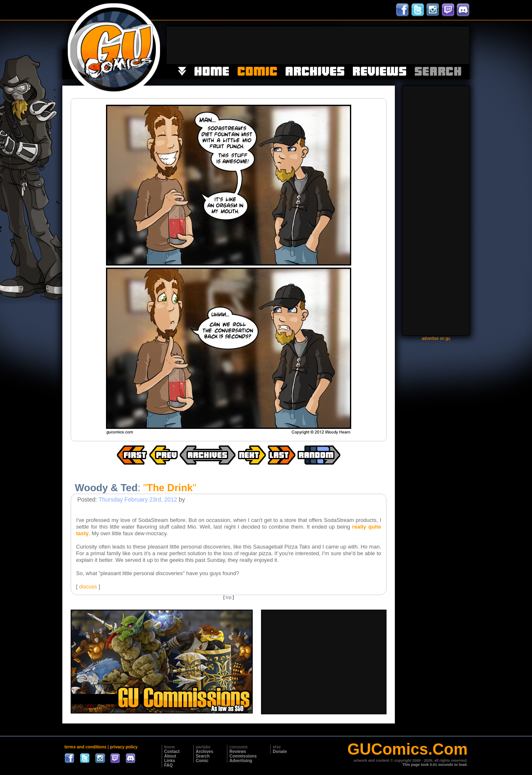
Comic (202, 761)
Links (170, 761)
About (170, 756)
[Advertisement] (318, 45)
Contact (172, 752)
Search (203, 756)
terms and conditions (85, 747)
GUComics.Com (408, 749)
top (229, 597)
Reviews (238, 752)
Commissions (243, 756)
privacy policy (124, 747)
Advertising (241, 761)
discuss (88, 587)
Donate (280, 752)
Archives (204, 752)
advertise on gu (436, 338)
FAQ (169, 765)
